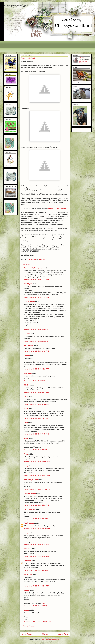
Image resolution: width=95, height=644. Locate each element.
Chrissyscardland (16, 6)
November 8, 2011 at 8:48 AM (36, 351)
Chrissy (82, 58)
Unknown (28, 560)
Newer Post (26, 634)
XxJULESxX (29, 346)
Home (45, 634)
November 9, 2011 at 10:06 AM (37, 606)
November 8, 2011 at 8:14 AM (36, 330)
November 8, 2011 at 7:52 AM (36, 279)
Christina (28, 549)
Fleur (26, 454)
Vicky (26, 438)
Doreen (27, 334)
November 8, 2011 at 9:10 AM (36, 393)
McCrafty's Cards (31, 480)
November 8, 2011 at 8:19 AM (36, 341)
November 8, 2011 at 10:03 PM (37, 529)
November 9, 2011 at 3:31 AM (36, 570)
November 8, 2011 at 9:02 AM (37, 381)
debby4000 (29, 509)
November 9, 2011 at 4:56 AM (36, 586)
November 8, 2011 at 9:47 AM (36, 434)
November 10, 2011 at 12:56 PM (37, 622)
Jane (26, 422)
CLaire (27, 385)
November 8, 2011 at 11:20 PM (37, 544)
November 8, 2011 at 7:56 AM (36, 297)
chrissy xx (28, 284)
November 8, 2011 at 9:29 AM (36, 418)
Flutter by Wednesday (57, 208)
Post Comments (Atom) (50, 639)
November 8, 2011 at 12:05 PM (37, 489)
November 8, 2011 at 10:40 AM (37, 450)
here (43, 603)
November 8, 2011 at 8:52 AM (36, 369)
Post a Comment (29, 626)
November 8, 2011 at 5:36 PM (36, 505)
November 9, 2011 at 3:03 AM (37, 556)
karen (26, 397)
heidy (26, 466)
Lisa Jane (28, 373)
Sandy (27, 590)
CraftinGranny (30, 493)
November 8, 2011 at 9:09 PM (37, 519)
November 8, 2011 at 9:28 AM (36, 404)
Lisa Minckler (29, 302)
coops (27, 533)
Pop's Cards (29, 523)
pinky (26, 408)
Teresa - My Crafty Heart (34, 268)
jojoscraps (28, 574)
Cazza (26, 610)
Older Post (63, 634)
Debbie (27, 355)
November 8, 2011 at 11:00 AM (37, 475)
